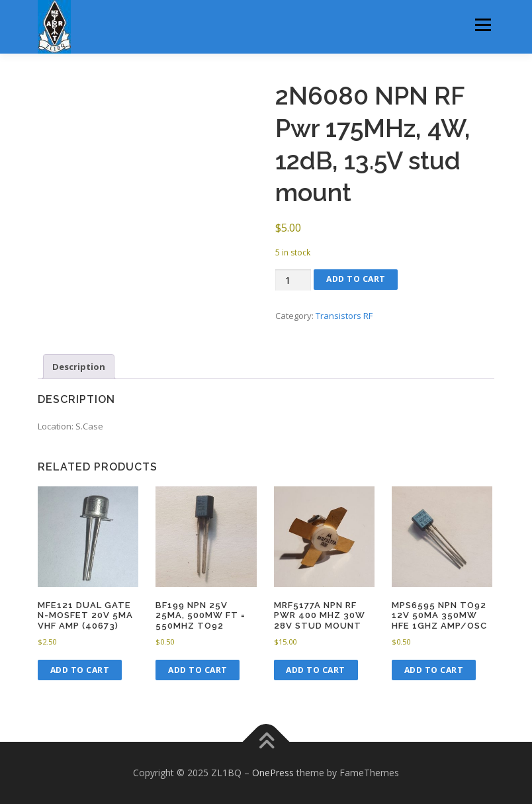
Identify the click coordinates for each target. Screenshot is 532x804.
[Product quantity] (293, 280)
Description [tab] (79, 367)
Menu (483, 24)
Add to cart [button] (80, 670)
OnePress (273, 773)
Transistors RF (344, 316)
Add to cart (356, 279)
